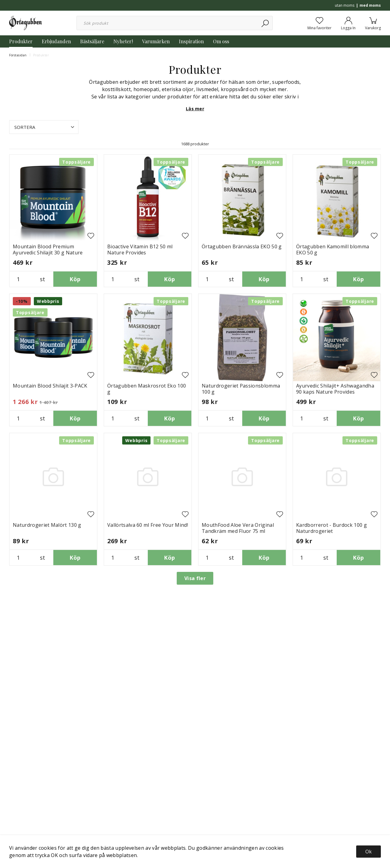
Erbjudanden (56, 41)
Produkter (21, 41)
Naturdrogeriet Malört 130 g (47, 525)
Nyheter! (123, 41)
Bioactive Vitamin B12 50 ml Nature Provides (140, 250)
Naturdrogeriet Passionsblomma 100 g (241, 389)
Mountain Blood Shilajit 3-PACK (50, 386)
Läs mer (195, 109)
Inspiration (191, 41)
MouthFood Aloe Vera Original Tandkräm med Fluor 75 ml (238, 528)
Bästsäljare (92, 41)
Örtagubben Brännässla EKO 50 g (242, 246)
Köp (75, 279)
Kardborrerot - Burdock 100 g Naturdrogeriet (331, 528)
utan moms (345, 5)
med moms (370, 5)
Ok (369, 852)
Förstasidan (18, 55)
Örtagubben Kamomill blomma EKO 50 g (333, 250)
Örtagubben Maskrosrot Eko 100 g (147, 389)
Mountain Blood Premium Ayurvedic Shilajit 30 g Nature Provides (48, 253)
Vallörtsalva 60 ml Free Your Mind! (148, 525)
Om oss (221, 41)
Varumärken (156, 41)
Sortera (45, 127)
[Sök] (266, 23)
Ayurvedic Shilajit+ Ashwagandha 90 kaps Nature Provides (335, 389)
